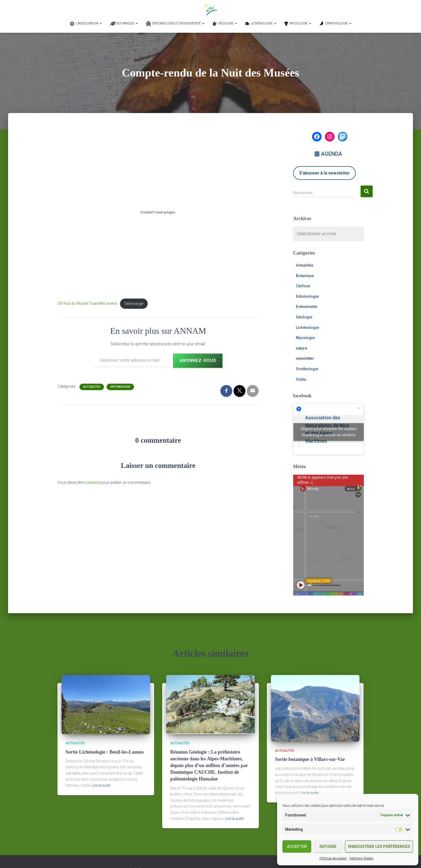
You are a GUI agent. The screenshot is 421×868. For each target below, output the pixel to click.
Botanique (305, 276)
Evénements (307, 307)
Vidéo (301, 379)
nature (302, 348)
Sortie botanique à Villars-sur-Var (310, 759)
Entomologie (120, 387)
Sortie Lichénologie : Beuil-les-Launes (105, 752)
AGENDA (328, 154)
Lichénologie (307, 328)
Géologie (304, 317)
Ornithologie (307, 369)
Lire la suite (101, 785)
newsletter (305, 358)
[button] (100, 23)
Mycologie (305, 338)
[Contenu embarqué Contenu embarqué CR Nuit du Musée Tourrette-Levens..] (158, 212)
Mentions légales (362, 858)
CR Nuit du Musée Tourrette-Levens (87, 304)
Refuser (328, 847)
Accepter (297, 847)
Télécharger (134, 304)
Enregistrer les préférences (379, 847)
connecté (93, 482)
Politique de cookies (333, 858)
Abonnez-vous (198, 360)
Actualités (92, 387)
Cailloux (303, 286)
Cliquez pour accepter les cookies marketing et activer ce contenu (329, 432)
